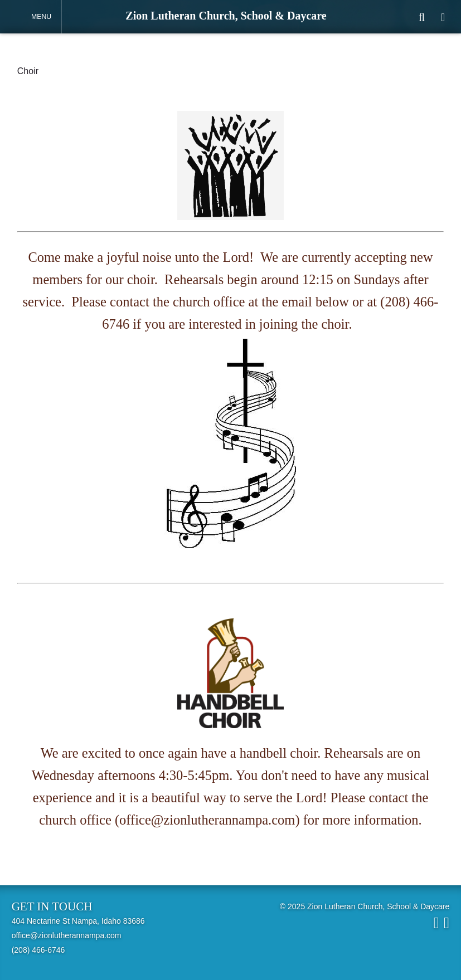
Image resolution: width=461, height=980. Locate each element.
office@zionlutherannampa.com (67, 935)
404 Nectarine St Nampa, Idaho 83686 (78, 921)
